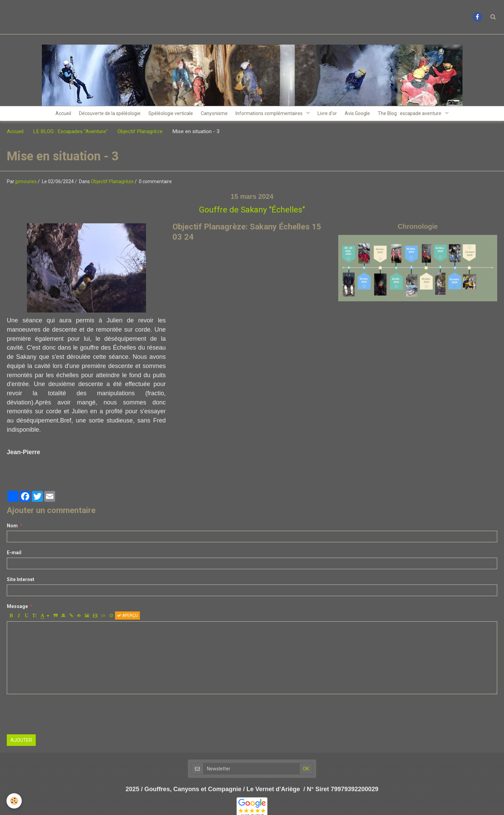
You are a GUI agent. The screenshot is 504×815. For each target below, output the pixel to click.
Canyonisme (213, 115)
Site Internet (21, 582)
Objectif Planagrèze (140, 134)
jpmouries (26, 184)
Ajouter (21, 742)
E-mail (14, 555)
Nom (12, 528)
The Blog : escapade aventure (419, 115)
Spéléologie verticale (167, 115)
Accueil (55, 115)
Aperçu (127, 618)
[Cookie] (14, 801)
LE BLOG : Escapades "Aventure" (70, 134)
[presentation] (59, 717)
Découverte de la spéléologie (104, 115)
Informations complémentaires (271, 115)
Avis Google (363, 115)
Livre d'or (331, 115)
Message (17, 609)
